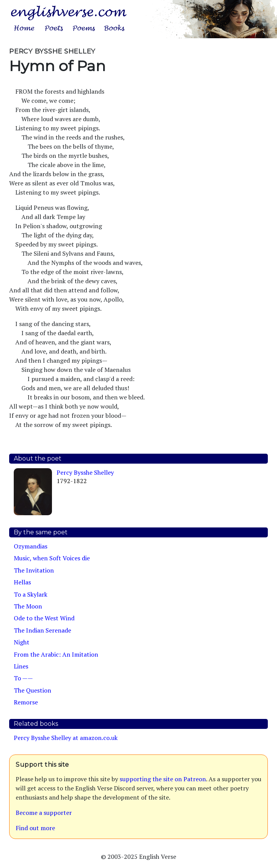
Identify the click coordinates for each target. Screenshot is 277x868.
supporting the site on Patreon (163, 779)
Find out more (35, 828)
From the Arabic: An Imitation (56, 654)
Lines (21, 666)
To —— (23, 678)
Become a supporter (44, 813)
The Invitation (34, 570)
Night (22, 642)
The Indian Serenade (42, 630)
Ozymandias (31, 546)
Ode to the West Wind (44, 618)
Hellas (22, 582)
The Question (32, 690)
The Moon (28, 606)
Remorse (26, 702)
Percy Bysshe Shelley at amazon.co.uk (66, 738)
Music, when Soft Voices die (52, 558)
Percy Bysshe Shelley (85, 472)
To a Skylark (31, 594)
